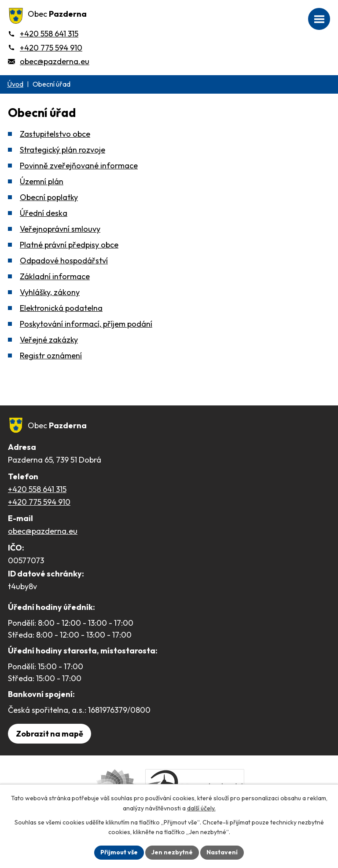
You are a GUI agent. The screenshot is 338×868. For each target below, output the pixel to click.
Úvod (15, 84)
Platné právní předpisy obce (69, 245)
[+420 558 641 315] (43, 34)
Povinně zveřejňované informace (79, 166)
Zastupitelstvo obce (55, 134)
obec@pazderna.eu (43, 531)
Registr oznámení (51, 356)
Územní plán (42, 181)
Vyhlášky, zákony (50, 292)
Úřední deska (44, 213)
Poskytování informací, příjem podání (86, 324)
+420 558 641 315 (37, 489)
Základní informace (55, 276)
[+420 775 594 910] (45, 48)
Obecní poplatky (49, 197)
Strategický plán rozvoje (62, 150)
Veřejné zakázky (49, 340)
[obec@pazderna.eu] (49, 61)
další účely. (201, 808)
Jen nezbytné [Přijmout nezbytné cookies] (172, 852)
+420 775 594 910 (39, 502)
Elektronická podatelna (61, 308)
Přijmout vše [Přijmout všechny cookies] (119, 852)
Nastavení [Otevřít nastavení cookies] (222, 852)
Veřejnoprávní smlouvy (60, 229)
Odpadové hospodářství (64, 261)
